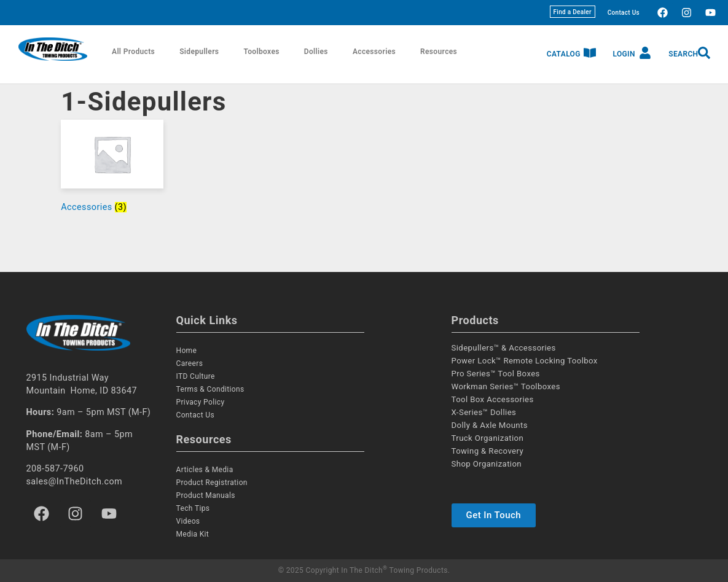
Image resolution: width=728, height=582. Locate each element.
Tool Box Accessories (493, 399)
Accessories (374, 52)
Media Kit (193, 534)
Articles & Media (205, 470)
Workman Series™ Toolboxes (506, 386)
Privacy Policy (201, 402)
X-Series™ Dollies (484, 412)
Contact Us (624, 13)
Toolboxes (261, 52)
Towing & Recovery (488, 451)
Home (187, 351)
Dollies (316, 52)
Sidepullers (199, 52)
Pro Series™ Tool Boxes (496, 374)
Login (624, 54)
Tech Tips (193, 508)
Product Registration (212, 483)
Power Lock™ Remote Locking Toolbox (525, 361)
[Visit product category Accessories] (112, 169)
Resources (439, 52)
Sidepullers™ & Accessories (504, 348)
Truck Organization (488, 438)
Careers (190, 363)
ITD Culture (196, 376)
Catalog (564, 54)
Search (683, 54)
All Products (133, 52)
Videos (188, 521)
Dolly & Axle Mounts (490, 425)
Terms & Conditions (210, 389)
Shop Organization (487, 464)
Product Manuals (206, 495)
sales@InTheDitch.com (75, 482)
